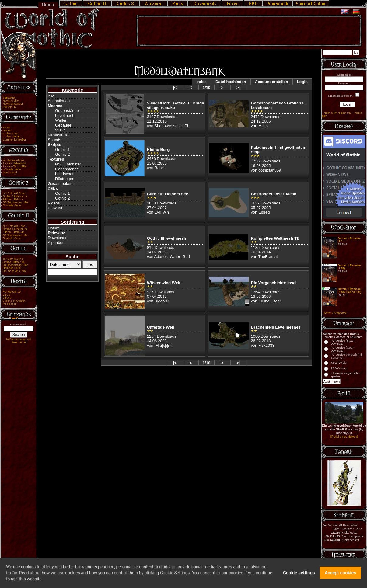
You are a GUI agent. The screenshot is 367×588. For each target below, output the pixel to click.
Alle (51, 96)
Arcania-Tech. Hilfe (14, 166)
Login (302, 82)
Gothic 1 (62, 150)
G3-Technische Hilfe (15, 202)
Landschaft (65, 174)
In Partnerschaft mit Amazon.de (19, 341)
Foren (6, 127)
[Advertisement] (249, 31)
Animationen (59, 101)
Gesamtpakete (61, 184)
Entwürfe (56, 208)
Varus (6, 295)
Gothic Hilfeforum (14, 262)
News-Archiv (11, 101)
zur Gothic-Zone (13, 259)
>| (238, 87)
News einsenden (13, 104)
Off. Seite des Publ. (15, 271)
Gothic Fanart (11, 137)
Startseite (9, 98)
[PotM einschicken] (344, 437)
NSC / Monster (68, 164)
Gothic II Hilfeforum (15, 229)
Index (201, 82)
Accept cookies (340, 576)
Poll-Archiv (10, 107)
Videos (54, 203)
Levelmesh (65, 115)
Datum (54, 228)
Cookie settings (299, 576)
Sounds (54, 140)
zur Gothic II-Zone (14, 226)
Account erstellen (272, 82)
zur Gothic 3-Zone (14, 193)
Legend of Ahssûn (14, 301)
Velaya (7, 298)
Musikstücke (59, 135)
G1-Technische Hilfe (15, 265)
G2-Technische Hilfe (15, 235)
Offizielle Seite (12, 169)
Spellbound (10, 172)
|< (175, 87)
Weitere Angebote (335, 313)
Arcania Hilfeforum (14, 163)
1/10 (206, 87)
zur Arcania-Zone (14, 160)
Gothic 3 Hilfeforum (15, 196)
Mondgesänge (12, 292)
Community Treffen (15, 140)
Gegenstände (67, 111)
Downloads (58, 238)
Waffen (61, 120)
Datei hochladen (231, 82)
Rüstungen (65, 179)
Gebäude (63, 125)
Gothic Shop (10, 134)
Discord (8, 130)
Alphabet (56, 243)
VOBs (60, 130)
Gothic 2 (62, 154)
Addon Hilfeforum (13, 199)
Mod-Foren (10, 304)
